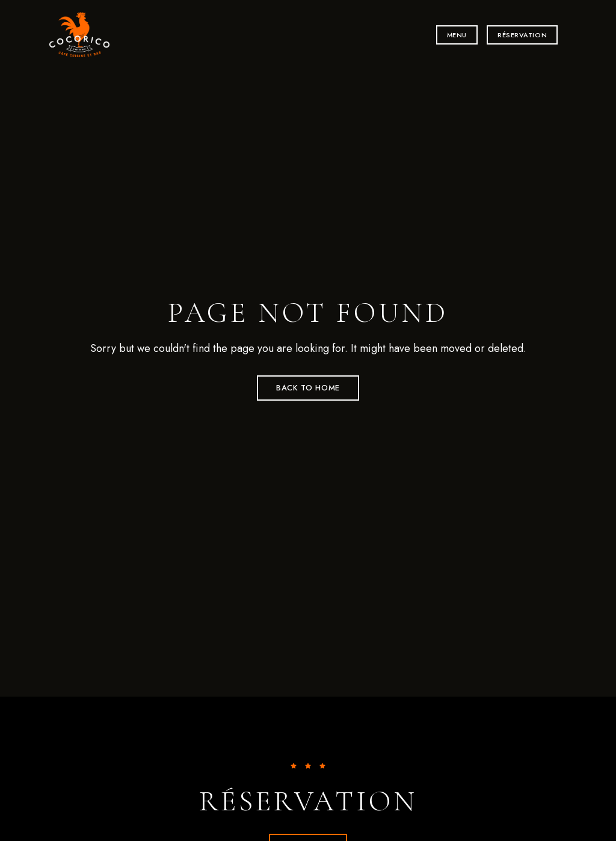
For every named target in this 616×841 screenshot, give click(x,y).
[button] (457, 35)
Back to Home (308, 388)
